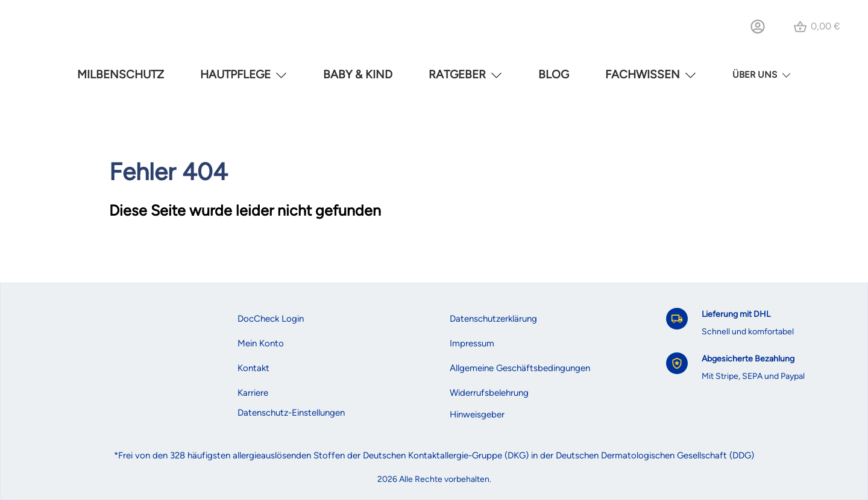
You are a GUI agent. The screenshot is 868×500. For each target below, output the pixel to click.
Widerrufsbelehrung (489, 393)
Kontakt (253, 368)
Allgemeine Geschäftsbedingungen (520, 368)
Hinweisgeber (477, 414)
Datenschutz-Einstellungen (291, 413)
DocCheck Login (271, 319)
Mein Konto (261, 343)
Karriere (253, 393)
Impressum (472, 343)
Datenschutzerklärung (493, 319)
